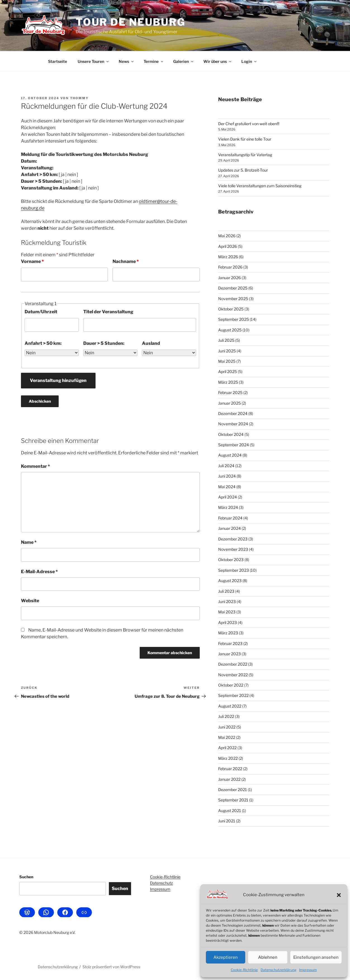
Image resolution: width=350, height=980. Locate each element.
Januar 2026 (229, 278)
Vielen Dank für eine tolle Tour (245, 139)
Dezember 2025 (233, 288)
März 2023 (228, 633)
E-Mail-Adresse (39, 572)
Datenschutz (161, 883)
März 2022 (228, 758)
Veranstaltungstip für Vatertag (245, 155)
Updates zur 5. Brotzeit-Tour (243, 170)
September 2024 (234, 445)
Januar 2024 (229, 528)
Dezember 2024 (233, 413)
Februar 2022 (230, 769)
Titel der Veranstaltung (108, 312)
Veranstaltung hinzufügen (58, 380)
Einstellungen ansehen (316, 957)
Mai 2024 (227, 487)
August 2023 (230, 581)
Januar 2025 (229, 403)
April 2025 (228, 372)
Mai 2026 (227, 236)
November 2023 (233, 549)
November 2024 (233, 424)
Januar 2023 (229, 654)
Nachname (126, 261)
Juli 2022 (226, 716)
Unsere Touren (94, 61)
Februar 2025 (230, 392)
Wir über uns (218, 61)
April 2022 (227, 748)
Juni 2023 (227, 601)
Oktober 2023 (231, 560)
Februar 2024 (230, 518)
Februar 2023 (230, 643)
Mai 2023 (227, 612)
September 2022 (233, 695)
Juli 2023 (226, 591)
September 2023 (234, 570)
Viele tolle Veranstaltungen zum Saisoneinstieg (260, 186)
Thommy (79, 98)
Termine (154, 61)
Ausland (151, 343)
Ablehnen (268, 957)
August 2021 (230, 811)
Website (30, 601)
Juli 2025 (226, 340)
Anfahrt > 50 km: (43, 343)
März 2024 (228, 507)
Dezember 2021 (233, 790)
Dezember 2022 (233, 664)
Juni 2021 (227, 821)
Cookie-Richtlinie (244, 970)
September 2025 (234, 319)
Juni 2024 (227, 476)
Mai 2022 (227, 737)
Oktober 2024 (231, 434)
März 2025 (228, 382)
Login (249, 61)
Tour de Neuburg (131, 22)
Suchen (26, 877)
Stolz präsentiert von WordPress (111, 967)
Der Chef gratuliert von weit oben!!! (249, 124)
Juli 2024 (226, 466)
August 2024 (230, 455)
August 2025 (230, 330)
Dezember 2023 (233, 539)
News (127, 61)
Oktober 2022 (231, 685)
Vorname (32, 261)
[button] (339, 895)
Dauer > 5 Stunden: (104, 343)
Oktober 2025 (231, 309)
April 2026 (228, 246)
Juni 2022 (227, 727)
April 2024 (228, 497)
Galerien (184, 61)
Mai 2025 (227, 361)
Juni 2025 (227, 351)
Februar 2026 (230, 267)
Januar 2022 (229, 779)
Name (29, 542)
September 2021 (233, 800)
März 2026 (228, 257)
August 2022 (230, 706)
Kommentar (35, 466)
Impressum (308, 970)
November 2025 (233, 299)
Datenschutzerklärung (278, 970)
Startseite (58, 61)
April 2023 (228, 622)
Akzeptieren (226, 957)
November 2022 (233, 675)
